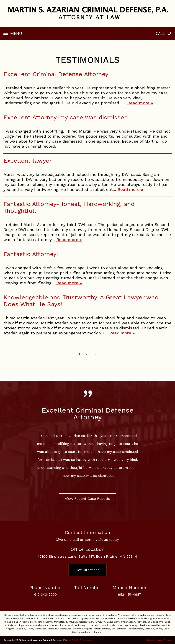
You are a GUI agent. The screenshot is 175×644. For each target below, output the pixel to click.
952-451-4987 (130, 595)
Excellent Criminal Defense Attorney (56, 74)
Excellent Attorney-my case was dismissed (66, 117)
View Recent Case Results (87, 499)
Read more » (140, 103)
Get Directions (87, 570)
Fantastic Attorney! (31, 254)
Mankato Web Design (159, 640)
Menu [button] (16, 33)
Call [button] (160, 33)
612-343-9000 (45, 595)
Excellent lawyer (28, 161)
